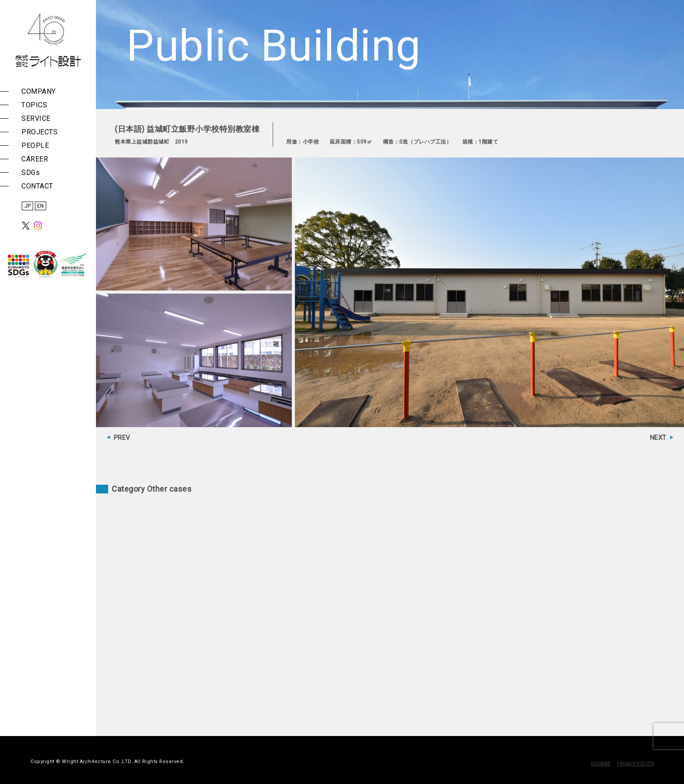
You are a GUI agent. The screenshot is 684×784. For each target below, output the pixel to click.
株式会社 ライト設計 (48, 40)
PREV (122, 438)
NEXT (658, 438)
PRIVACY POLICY (635, 764)
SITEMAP (601, 764)
